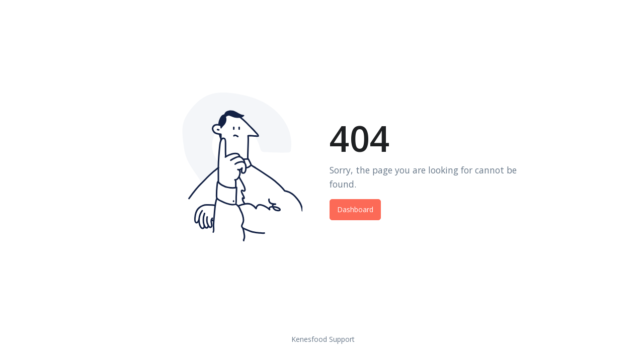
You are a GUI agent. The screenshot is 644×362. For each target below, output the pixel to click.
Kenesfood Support (323, 339)
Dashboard (355, 209)
